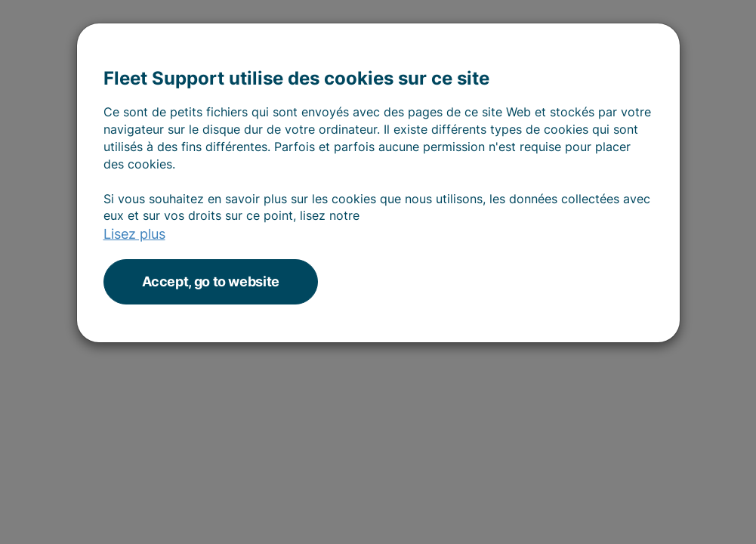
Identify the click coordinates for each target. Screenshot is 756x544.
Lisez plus (134, 234)
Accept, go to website (211, 281)
